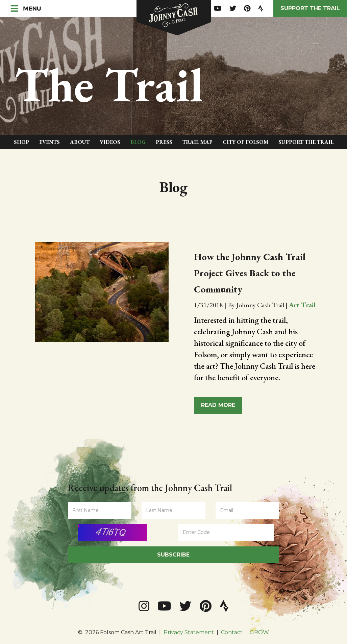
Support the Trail (310, 8)
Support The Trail (306, 142)
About (80, 142)
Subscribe (173, 555)
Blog (138, 142)
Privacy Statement (189, 632)
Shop (21, 142)
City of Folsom (245, 142)
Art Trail (302, 305)
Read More (218, 405)
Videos (110, 142)
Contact (232, 632)
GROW (259, 632)
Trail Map (197, 142)
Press (164, 142)
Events (49, 142)
